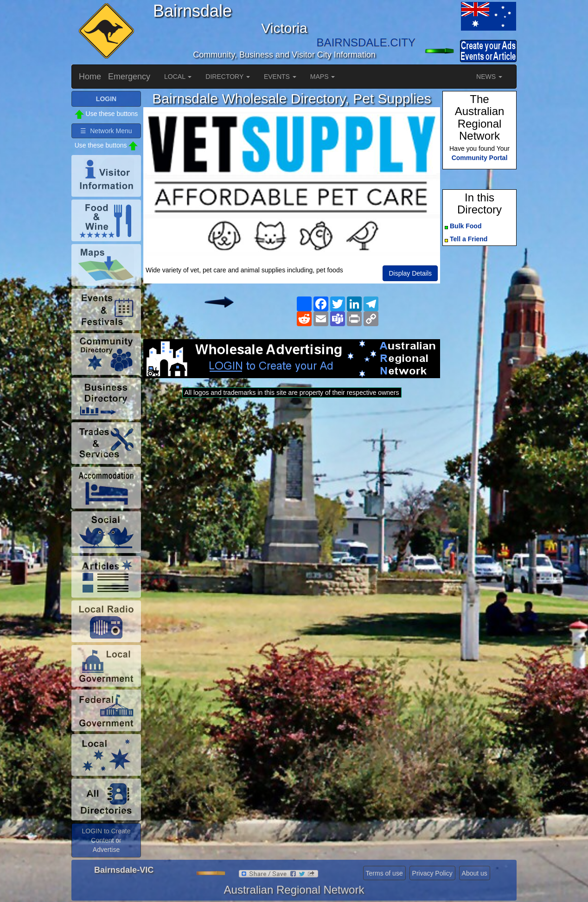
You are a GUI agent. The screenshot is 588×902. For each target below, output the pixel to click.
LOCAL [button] (178, 77)
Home (90, 77)
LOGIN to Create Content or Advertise (106, 840)
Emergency (129, 77)
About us (475, 873)
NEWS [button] (489, 77)
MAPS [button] (323, 77)
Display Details (410, 273)
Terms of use (384, 873)
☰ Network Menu (106, 131)
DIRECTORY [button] (228, 77)
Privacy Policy (432, 873)
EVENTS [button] (280, 77)
